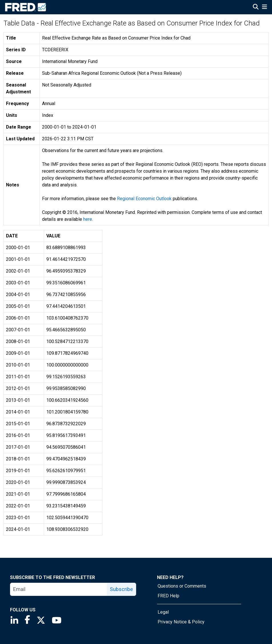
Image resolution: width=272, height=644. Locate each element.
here (88, 219)
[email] (59, 589)
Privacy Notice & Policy (181, 622)
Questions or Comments (182, 586)
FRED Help (168, 596)
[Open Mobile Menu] (264, 7)
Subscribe (121, 589)
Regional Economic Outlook (144, 199)
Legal (163, 612)
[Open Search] (256, 7)
